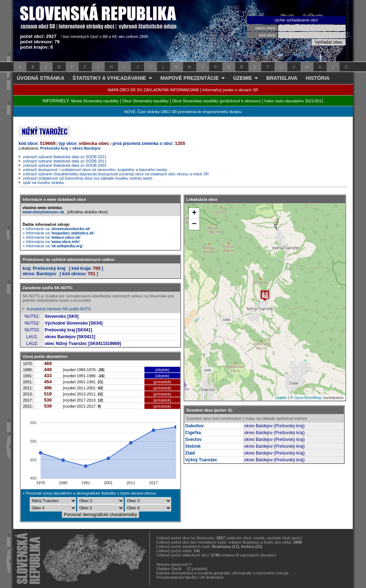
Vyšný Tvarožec (201, 460)
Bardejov (46, 274)
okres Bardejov (86, 148)
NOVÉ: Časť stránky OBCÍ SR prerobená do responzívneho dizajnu (183, 112)
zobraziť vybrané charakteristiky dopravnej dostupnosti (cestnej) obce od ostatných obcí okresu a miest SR (116, 174)
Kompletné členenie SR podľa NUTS (59, 309)
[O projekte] (197, 569)
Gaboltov (194, 426)
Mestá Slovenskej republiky (95, 101)
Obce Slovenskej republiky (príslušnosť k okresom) (217, 101)
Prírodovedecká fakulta (176, 577)
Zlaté (190, 453)
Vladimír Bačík (169, 569)
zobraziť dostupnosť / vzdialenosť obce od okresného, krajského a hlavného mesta (95, 170)
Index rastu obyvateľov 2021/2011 (294, 101)
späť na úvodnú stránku (43, 183)
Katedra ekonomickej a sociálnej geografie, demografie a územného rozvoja (222, 573)
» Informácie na (57, 229)
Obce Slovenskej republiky (145, 101)
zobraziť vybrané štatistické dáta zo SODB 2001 (65, 165)
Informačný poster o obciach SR (230, 90)
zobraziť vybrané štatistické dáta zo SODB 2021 (65, 157)
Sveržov (193, 439)
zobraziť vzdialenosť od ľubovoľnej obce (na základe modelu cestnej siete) (88, 178)
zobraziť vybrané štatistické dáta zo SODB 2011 (65, 161)
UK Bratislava (212, 577)
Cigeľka (193, 433)
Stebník (193, 446)
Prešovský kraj (54, 148)
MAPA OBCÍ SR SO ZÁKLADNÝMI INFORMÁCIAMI (154, 90)
